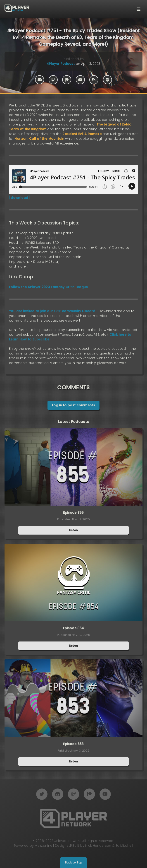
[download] (19, 198)
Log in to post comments (73, 405)
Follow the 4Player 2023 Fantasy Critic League (49, 287)
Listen (74, 530)
